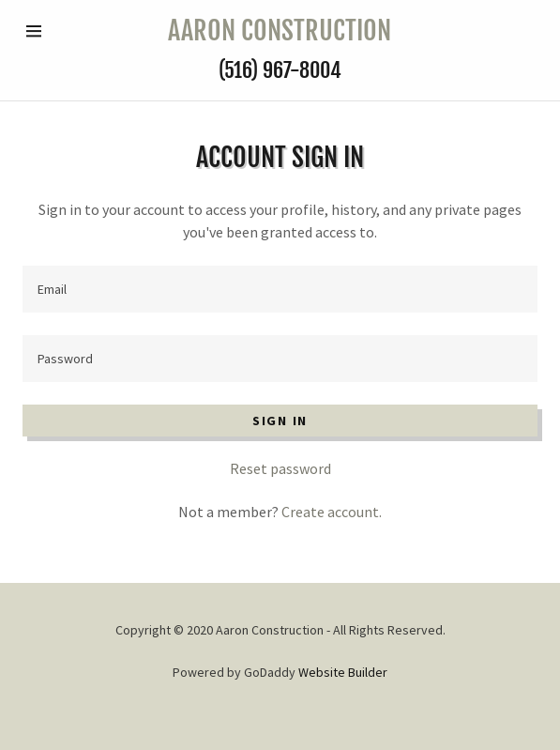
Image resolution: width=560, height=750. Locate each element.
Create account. (332, 512)
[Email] (280, 289)
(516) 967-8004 (280, 70)
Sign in (280, 421)
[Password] (280, 359)
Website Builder (343, 672)
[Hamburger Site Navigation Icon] (48, 31)
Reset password (280, 468)
